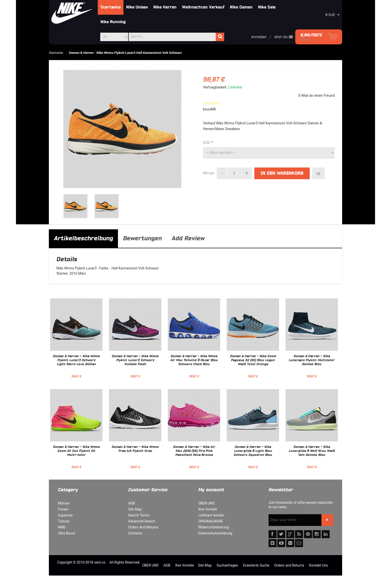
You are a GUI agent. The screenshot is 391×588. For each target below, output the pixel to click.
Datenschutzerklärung (215, 533)
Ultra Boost (66, 533)
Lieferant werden (211, 515)
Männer (64, 503)
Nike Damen (241, 7)
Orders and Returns (289, 565)
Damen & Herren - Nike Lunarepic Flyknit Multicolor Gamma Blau (312, 360)
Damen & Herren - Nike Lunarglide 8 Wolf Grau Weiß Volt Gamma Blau (312, 451)
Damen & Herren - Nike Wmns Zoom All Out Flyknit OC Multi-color (76, 451)
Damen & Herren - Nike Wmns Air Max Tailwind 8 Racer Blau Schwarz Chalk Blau (194, 360)
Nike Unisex (137, 7)
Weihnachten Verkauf (203, 7)
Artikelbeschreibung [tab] (83, 239)
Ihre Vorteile (208, 509)
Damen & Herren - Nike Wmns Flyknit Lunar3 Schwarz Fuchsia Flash (135, 360)
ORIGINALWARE (211, 521)
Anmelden (259, 37)
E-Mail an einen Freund (317, 96)
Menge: (209, 173)
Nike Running (113, 22)
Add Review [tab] (188, 239)
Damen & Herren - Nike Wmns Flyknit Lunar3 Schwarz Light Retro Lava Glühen (76, 360)
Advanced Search (142, 521)
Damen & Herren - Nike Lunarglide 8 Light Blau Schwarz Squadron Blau (253, 451)
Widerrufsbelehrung (213, 527)
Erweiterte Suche (256, 565)
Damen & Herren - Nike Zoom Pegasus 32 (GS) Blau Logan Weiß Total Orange (253, 360)
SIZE (208, 143)
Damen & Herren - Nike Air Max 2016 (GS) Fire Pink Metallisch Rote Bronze (194, 451)
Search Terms (139, 515)
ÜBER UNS (206, 503)
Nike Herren (165, 7)
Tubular (64, 521)
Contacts (135, 533)
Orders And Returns (143, 527)
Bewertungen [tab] (142, 239)
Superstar (65, 515)
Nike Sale (267, 7)
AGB (132, 503)
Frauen (63, 509)
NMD (62, 527)
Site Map (135, 509)
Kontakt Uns (318, 565)
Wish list (281, 37)
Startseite (111, 7)
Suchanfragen (227, 565)
